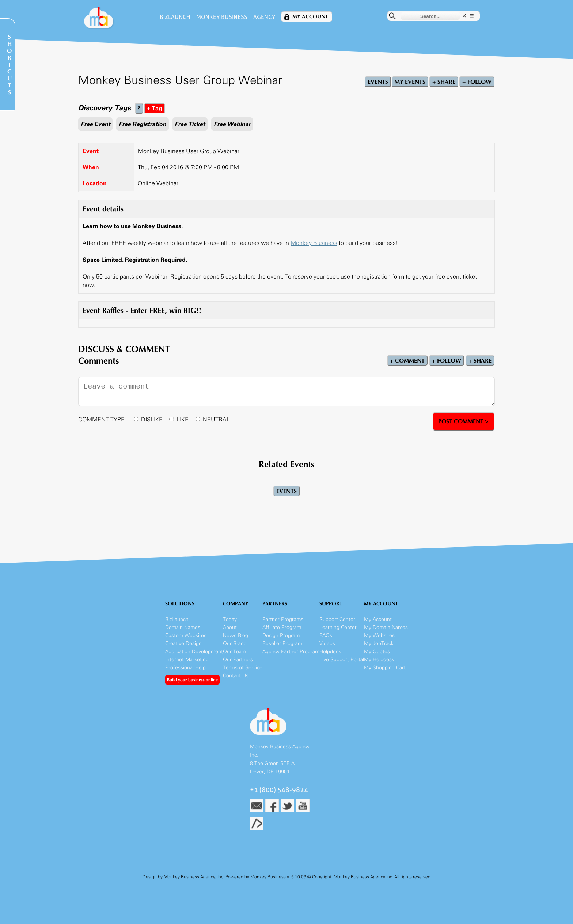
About (230, 627)
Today (230, 619)
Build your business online (192, 680)
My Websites (379, 635)
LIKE (183, 419)
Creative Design (183, 643)
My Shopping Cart (385, 668)
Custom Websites (186, 635)
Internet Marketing (187, 660)
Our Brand (235, 643)
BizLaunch (175, 17)
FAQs (326, 635)
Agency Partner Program (291, 652)
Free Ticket (190, 124)
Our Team (234, 652)
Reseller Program (282, 643)
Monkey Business (222, 17)
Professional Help (185, 668)
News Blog (236, 635)
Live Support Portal (342, 660)
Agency (264, 17)
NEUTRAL (216, 419)
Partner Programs (283, 619)
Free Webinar (232, 124)
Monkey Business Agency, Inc (193, 877)
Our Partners (238, 660)
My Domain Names (386, 627)
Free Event (96, 124)
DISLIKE (152, 419)
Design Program (281, 635)
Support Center (337, 619)
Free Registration (143, 124)
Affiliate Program (282, 627)
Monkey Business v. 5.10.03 (278, 877)
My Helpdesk (379, 660)
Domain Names (183, 627)
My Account (310, 17)
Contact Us (236, 676)
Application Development (194, 652)
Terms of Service (243, 668)
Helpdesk (330, 652)
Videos (327, 643)
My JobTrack (379, 643)
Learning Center (338, 627)
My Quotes (377, 652)
